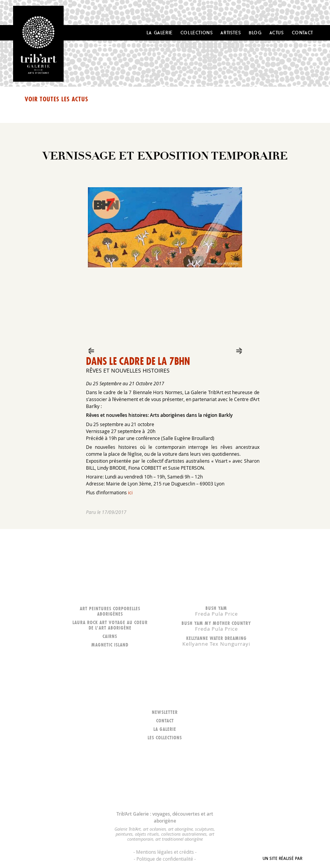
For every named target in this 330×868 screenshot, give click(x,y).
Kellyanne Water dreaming (216, 641)
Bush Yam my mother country (216, 626)
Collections (197, 33)
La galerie (165, 729)
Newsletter (165, 712)
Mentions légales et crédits (165, 852)
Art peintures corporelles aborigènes (110, 611)
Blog (255, 33)
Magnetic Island (110, 645)
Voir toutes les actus (56, 99)
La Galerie (160, 33)
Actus (277, 33)
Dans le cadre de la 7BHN (138, 361)
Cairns (110, 636)
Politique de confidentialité (165, 859)
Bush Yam (216, 611)
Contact (302, 33)
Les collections (165, 738)
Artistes (231, 33)
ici (130, 492)
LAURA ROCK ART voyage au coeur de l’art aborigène (110, 625)
